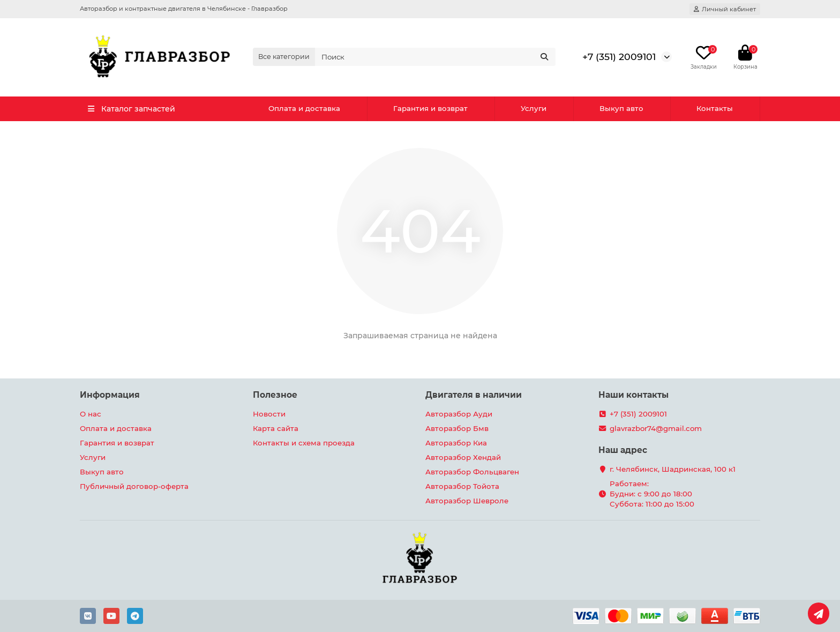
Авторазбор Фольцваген (472, 472)
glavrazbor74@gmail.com (656, 428)
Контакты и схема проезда (304, 443)
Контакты (715, 108)
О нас (91, 414)
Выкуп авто (621, 108)
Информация (110, 395)
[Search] (436, 57)
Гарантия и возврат (430, 108)
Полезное (275, 395)
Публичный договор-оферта (134, 486)
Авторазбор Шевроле (467, 501)
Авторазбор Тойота (462, 486)
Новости (269, 414)
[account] (725, 9)
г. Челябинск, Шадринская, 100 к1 (673, 469)
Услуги (534, 108)
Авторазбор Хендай (463, 457)
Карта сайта (276, 428)
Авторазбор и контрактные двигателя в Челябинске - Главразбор (184, 9)
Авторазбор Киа (456, 443)
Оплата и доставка (304, 108)
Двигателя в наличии (474, 395)
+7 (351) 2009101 (619, 57)
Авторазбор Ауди (459, 414)
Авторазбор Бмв (457, 428)
